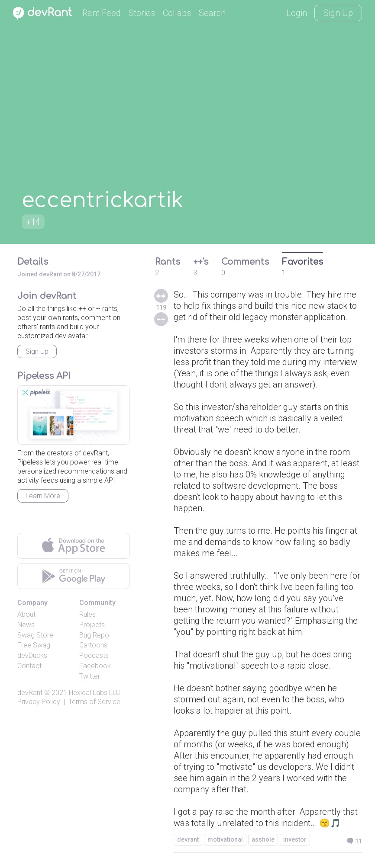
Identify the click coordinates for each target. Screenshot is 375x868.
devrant (188, 839)
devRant (30, 693)
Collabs (177, 13)
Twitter (90, 676)
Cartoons (93, 645)
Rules (87, 614)
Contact (29, 666)
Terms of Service (94, 702)
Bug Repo (94, 635)
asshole (263, 839)
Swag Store (35, 635)
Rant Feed (102, 13)
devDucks (32, 655)
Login (297, 13)
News (26, 625)
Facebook (95, 666)
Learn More (43, 496)
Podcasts (94, 655)
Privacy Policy (39, 702)
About (26, 614)
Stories (142, 13)
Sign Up (338, 13)
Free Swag (34, 645)
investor (295, 839)
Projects (92, 625)
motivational (225, 839)
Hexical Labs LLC (94, 693)
